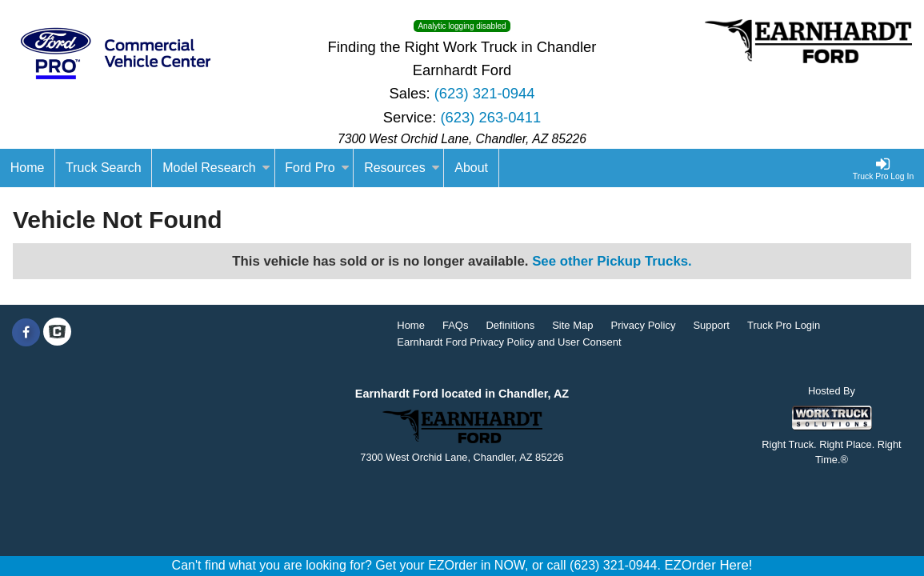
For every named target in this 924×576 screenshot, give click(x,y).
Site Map (572, 325)
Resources (402, 168)
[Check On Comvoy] (57, 333)
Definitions (510, 325)
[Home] (28, 168)
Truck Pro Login (784, 325)
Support (711, 325)
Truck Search (104, 168)
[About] (471, 168)
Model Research (216, 168)
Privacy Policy (643, 325)
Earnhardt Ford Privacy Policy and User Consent (509, 342)
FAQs (456, 325)
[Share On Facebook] (26, 333)
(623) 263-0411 (490, 117)
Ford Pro (317, 168)
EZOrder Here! (708, 565)
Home (411, 325)
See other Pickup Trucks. (612, 261)
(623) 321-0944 (485, 93)
